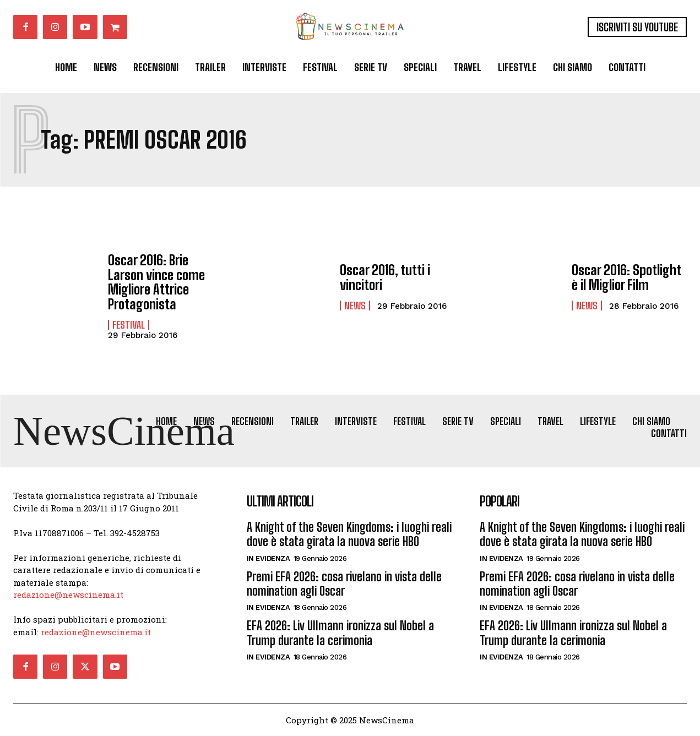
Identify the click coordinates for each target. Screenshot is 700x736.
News (355, 306)
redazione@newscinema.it (68, 595)
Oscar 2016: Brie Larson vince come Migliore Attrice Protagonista (156, 282)
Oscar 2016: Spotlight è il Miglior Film (626, 277)
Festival (129, 325)
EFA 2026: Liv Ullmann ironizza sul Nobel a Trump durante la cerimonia (340, 633)
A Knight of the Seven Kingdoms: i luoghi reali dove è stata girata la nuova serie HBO (349, 534)
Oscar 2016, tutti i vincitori (385, 277)
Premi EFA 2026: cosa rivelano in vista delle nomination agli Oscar (344, 584)
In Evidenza (268, 558)
